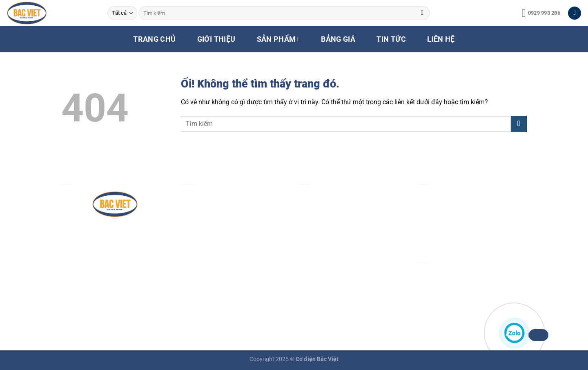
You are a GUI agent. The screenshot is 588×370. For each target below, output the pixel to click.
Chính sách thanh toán (331, 234)
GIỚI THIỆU (216, 39)
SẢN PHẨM (278, 39)
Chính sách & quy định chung (340, 196)
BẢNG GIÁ (338, 39)
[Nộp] (422, 13)
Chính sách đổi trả (324, 272)
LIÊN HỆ (441, 39)
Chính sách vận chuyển (332, 253)
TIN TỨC (391, 39)
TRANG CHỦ (154, 39)
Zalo (538, 335)
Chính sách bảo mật (327, 215)
